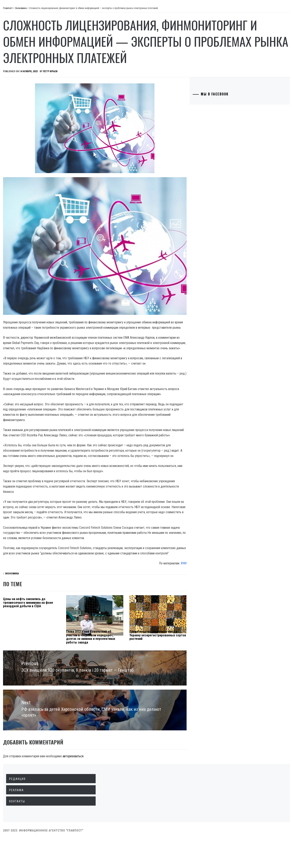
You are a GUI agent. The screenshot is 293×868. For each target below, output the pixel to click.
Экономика (24, 40)
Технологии (25, 76)
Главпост (35, 10)
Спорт (20, 112)
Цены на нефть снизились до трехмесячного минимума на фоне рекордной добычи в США (85, 638)
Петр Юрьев (111, 88)
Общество (23, 49)
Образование (25, 67)
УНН (205, 597)
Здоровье (23, 94)
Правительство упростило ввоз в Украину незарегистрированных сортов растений (183, 670)
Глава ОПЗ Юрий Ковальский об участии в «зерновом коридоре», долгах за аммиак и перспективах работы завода (136, 672)
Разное (21, 103)
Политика (23, 31)
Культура (22, 85)
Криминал (23, 58)
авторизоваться (134, 785)
